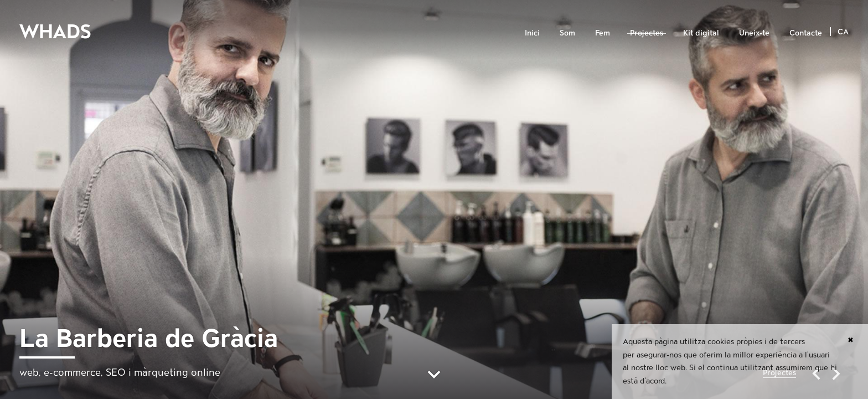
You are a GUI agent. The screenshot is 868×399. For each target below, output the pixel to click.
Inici (532, 33)
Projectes (647, 33)
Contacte (806, 33)
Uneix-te (754, 33)
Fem (603, 33)
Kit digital (701, 33)
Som (567, 33)
